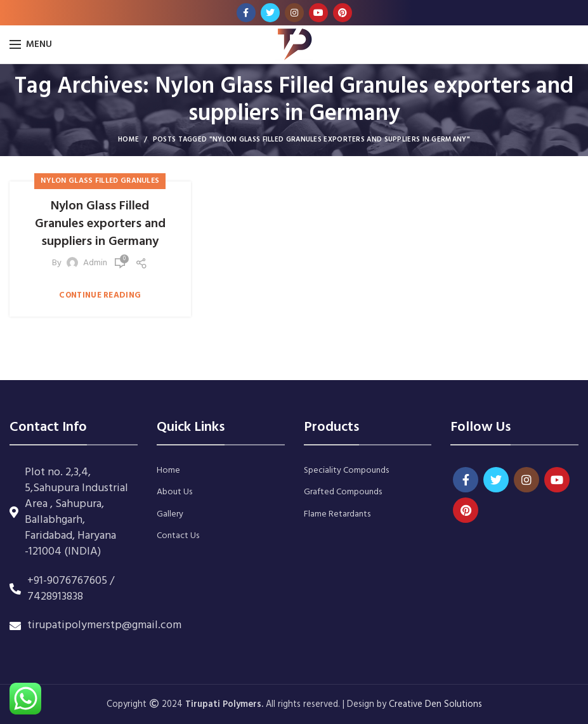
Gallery (170, 515)
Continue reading (100, 295)
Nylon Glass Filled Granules (100, 181)
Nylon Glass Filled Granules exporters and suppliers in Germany (100, 224)
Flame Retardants (337, 515)
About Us (174, 492)
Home (128, 140)
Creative (407, 705)
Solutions (463, 705)
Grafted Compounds (343, 492)
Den (434, 705)
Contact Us (178, 536)
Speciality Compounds (346, 471)
